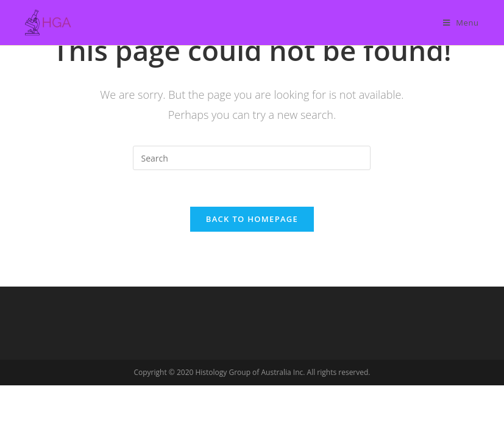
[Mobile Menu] (461, 23)
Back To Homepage (252, 219)
